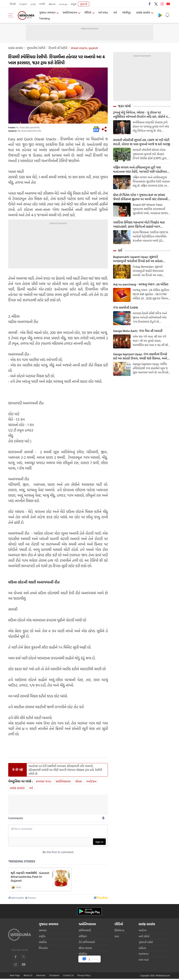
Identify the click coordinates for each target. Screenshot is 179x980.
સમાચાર (43, 932)
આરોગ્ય (142, 932)
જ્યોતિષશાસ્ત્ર (70, 12)
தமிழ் (33, 4)
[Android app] (89, 913)
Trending (44, 18)
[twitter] (24, 958)
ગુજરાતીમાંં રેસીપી (36, 48)
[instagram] (24, 966)
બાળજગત (144, 956)
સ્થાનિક (43, 944)
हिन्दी (13, 4)
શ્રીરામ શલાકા (85, 950)
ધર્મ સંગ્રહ (103, 12)
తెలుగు (52, 4)
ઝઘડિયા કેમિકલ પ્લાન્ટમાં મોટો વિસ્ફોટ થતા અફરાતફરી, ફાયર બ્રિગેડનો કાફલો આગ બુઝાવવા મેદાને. (139, 225)
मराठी (42, 4)
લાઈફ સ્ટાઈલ (143, 12)
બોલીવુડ (126, 12)
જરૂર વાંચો (124, 106)
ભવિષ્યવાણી (85, 932)
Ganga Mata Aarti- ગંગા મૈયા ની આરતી (138, 331)
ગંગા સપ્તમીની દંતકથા (126, 308)
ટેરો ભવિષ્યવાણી (87, 944)
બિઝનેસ (43, 950)
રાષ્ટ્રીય (42, 938)
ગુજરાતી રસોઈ (146, 944)
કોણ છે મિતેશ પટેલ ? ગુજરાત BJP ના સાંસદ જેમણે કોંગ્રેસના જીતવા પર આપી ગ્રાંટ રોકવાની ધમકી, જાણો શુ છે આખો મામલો (140, 197)
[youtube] (16, 966)
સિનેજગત (119, 932)
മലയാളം (63, 4)
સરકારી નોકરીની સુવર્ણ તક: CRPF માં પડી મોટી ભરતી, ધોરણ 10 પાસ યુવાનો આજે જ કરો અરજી (142, 142)
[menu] (12, 15)
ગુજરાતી (84, 4)
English (23, 4)
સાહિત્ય (142, 950)
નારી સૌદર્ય (144, 938)
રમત (117, 938)
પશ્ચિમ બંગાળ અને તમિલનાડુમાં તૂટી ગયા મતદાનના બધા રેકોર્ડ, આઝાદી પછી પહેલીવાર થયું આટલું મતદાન (140, 170)
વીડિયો (88, 12)
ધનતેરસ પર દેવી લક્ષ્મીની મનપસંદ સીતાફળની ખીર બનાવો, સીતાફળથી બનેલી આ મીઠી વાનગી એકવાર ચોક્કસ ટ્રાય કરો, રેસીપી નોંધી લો (65, 770)
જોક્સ (78, 781)
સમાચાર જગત (43, 781)
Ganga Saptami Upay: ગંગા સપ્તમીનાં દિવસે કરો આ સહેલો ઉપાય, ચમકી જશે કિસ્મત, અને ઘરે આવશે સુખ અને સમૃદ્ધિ (140, 356)
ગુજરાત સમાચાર (47, 12)
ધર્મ (115, 12)
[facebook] (16, 958)
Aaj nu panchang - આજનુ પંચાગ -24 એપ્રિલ (141, 284)
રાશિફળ (83, 938)
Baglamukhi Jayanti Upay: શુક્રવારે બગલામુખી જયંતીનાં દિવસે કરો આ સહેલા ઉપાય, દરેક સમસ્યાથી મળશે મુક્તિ (138, 259)
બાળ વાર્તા (144, 962)
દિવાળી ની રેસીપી (58, 48)
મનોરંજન (91, 781)
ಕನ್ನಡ (74, 4)
